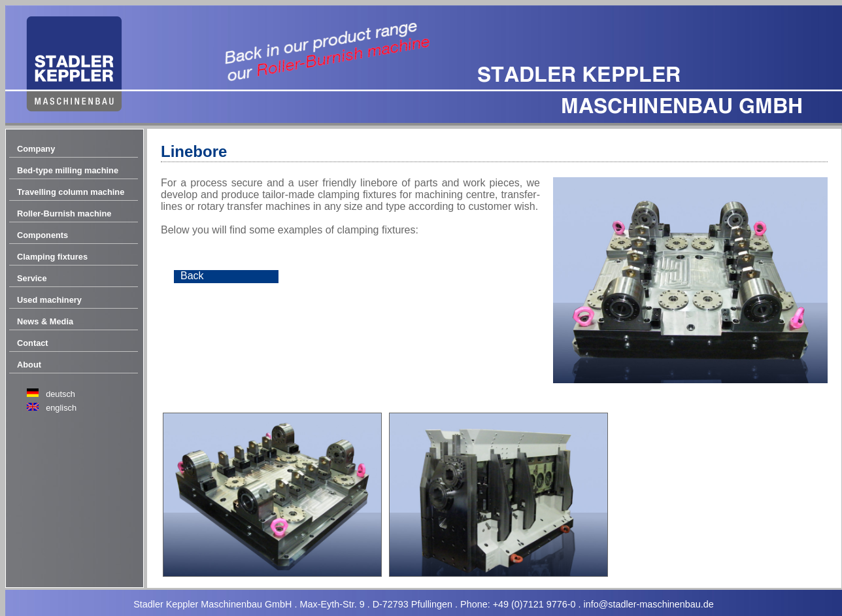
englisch (61, 408)
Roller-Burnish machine (64, 214)
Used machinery (49, 300)
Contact (33, 343)
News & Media (45, 321)
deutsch (60, 394)
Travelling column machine (71, 192)
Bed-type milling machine (68, 170)
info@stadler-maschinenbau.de (648, 604)
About (29, 365)
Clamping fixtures (52, 257)
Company (36, 149)
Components (42, 235)
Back (192, 276)
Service (32, 278)
